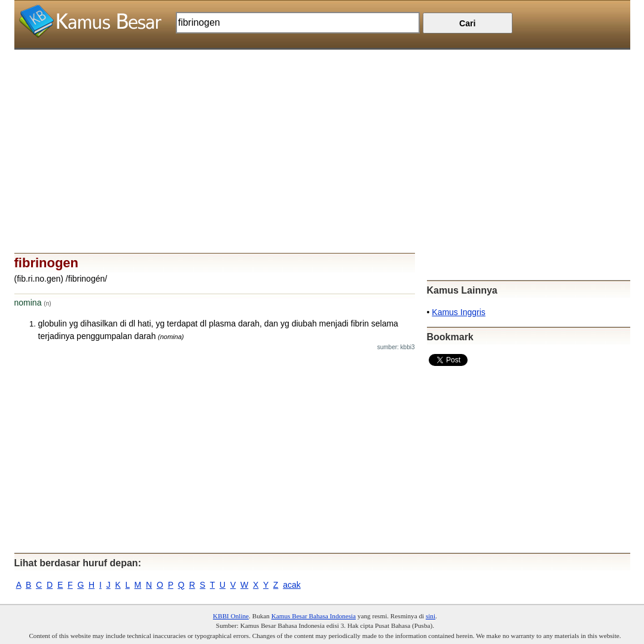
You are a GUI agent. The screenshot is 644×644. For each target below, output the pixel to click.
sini (431, 616)
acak (292, 585)
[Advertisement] (322, 133)
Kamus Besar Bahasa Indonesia (314, 616)
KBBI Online (231, 616)
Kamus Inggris (458, 312)
